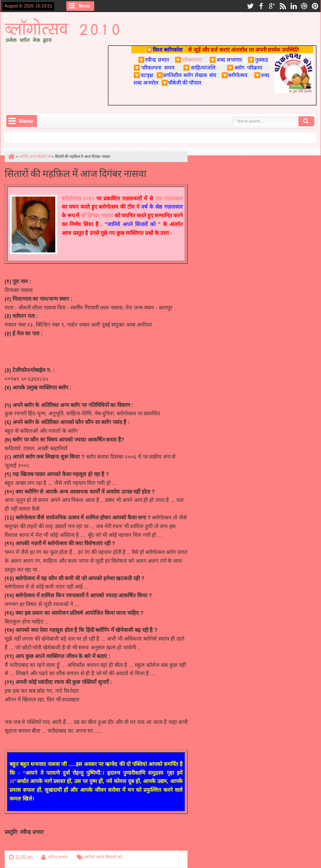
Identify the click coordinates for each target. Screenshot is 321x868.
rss (283, 6)
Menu (84, 6)
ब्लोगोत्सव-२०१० (78, 198)
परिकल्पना (188, 60)
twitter (250, 6)
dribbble (304, 6)
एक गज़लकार (169, 198)
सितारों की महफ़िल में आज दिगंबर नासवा (75, 173)
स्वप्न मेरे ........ (19, 396)
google (272, 6)
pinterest (315, 6)
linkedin (293, 6)
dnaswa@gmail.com (29, 342)
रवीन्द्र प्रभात (58, 857)
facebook (261, 6)
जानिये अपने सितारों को (103, 857)
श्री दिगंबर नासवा (97, 216)
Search (306, 121)
